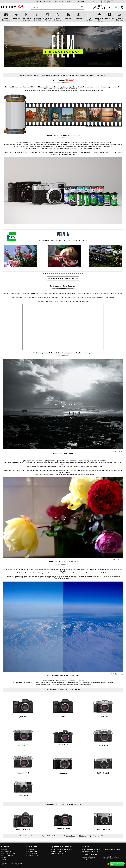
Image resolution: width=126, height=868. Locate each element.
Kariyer (4, 858)
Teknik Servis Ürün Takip (9, 853)
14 (70, 273)
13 (68, 273)
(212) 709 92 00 (108, 859)
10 (62, 273)
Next (120, 46)
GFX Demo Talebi (33, 851)
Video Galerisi (46, 2)
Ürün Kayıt (31, 849)
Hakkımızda (6, 849)
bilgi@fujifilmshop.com (90, 854)
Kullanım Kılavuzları (8, 856)
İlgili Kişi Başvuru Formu (59, 853)
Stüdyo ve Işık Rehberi (34, 856)
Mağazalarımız (82, 2)
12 (66, 273)
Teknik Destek (71, 2)
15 (72, 273)
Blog (37, 2)
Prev (6, 46)
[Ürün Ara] (56, 7)
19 (80, 273)
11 (64, 273)
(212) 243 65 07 (88, 859)
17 (76, 273)
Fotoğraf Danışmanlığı (34, 853)
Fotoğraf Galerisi (58, 2)
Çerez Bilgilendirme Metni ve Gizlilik (62, 849)
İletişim (92, 2)
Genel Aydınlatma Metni (59, 851)
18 (78, 273)
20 (82, 273)
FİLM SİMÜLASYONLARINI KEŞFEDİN (63, 278)
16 (74, 273)
